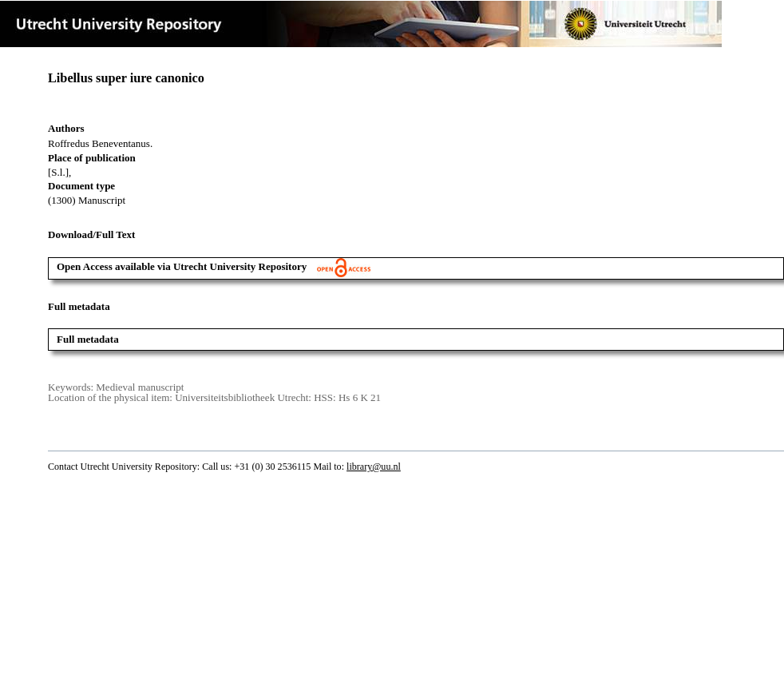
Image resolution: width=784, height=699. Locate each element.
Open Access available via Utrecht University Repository (214, 266)
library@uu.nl (374, 467)
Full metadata (88, 339)
